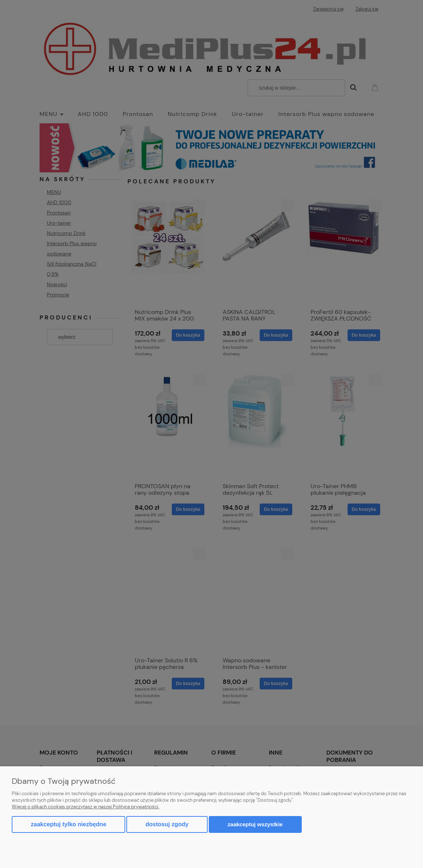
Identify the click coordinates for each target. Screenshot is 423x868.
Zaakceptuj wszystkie (255, 824)
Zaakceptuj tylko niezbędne (68, 824)
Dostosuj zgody (167, 824)
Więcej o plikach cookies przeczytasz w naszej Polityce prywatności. (86, 807)
